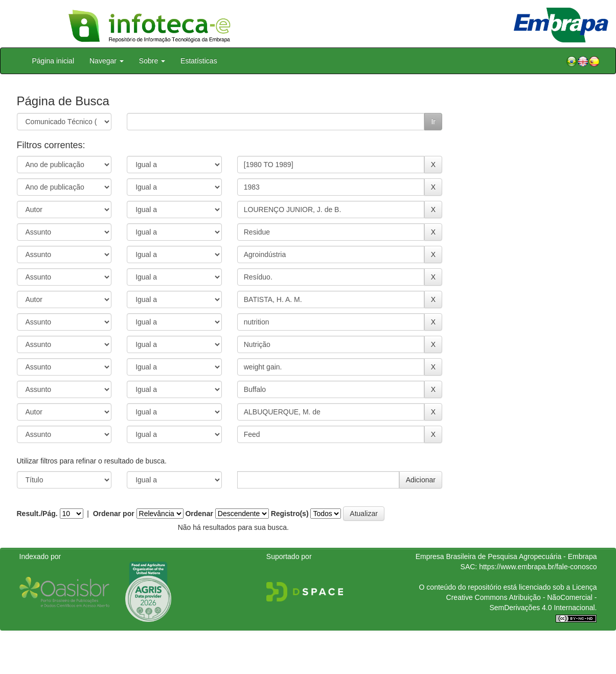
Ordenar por (114, 514)
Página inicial (53, 61)
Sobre (152, 61)
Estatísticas (199, 61)
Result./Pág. (37, 514)
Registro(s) (290, 514)
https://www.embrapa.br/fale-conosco (538, 567)
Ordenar (199, 514)
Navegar (107, 61)
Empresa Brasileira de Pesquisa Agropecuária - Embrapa (506, 556)
